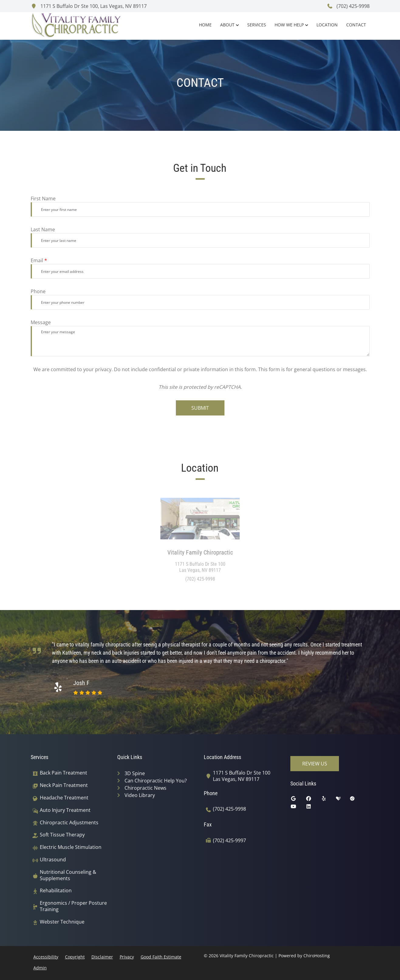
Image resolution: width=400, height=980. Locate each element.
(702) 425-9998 (348, 6)
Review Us (315, 764)
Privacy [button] (127, 957)
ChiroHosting (317, 956)
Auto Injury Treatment (65, 810)
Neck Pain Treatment (64, 785)
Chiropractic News (145, 788)
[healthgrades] (343, 800)
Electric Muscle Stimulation (71, 847)
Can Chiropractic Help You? (156, 781)
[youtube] (298, 808)
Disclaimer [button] (102, 957)
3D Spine (135, 773)
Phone (38, 291)
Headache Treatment (64, 798)
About (227, 25)
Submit (200, 408)
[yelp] (328, 800)
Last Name (43, 229)
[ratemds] (357, 800)
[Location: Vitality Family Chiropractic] (200, 521)
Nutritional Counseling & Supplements (68, 875)
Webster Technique (62, 922)
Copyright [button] (75, 957)
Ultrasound (53, 860)
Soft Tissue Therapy (62, 835)
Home (205, 25)
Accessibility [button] (46, 957)
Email (39, 260)
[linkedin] (313, 808)
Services (257, 25)
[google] (298, 800)
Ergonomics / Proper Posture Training (73, 906)
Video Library (140, 795)
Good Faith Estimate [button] (161, 957)
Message (41, 322)
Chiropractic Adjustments (69, 823)
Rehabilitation (56, 891)
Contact (356, 25)
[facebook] (313, 800)
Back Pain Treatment (63, 773)
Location (327, 25)
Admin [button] (40, 968)
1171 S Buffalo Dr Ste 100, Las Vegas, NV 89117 (89, 6)
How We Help (289, 25)
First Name (43, 198)
